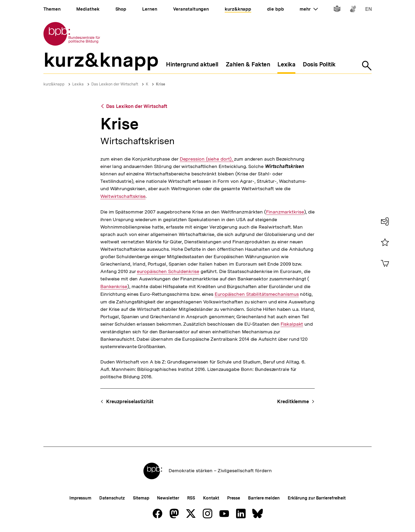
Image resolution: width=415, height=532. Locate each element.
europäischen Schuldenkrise (168, 271)
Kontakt (211, 498)
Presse (234, 498)
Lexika (78, 84)
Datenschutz (112, 498)
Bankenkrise (114, 286)
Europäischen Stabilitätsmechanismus (257, 294)
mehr (309, 9)
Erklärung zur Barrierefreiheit (317, 498)
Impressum (80, 498)
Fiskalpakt (292, 324)
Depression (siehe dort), (207, 159)
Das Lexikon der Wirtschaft (115, 84)
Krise (161, 84)
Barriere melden (264, 498)
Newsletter (168, 498)
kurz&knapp (54, 84)
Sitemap (141, 498)
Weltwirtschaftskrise (123, 196)
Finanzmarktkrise (285, 212)
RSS (191, 498)
